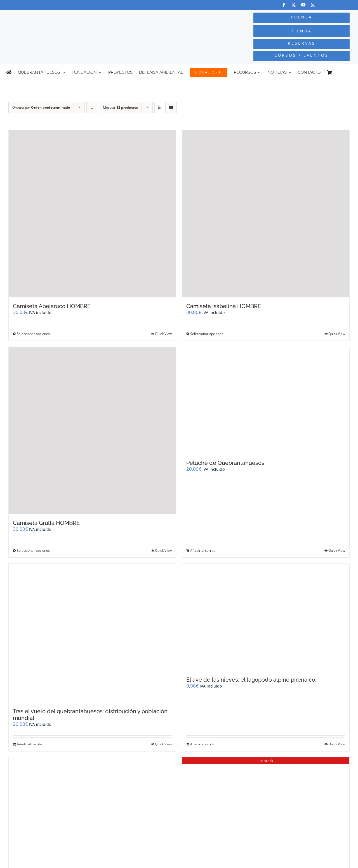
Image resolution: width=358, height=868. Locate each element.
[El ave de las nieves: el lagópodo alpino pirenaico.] (266, 617)
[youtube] (303, 5)
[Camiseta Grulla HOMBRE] (92, 431)
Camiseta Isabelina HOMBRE (224, 306)
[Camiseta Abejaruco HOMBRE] (92, 214)
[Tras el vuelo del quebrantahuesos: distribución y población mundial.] (92, 633)
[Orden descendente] (92, 107)
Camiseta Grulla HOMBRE (46, 523)
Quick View (163, 334)
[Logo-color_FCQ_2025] (67, 17)
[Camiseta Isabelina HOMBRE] (266, 214)
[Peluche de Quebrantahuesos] (266, 400)
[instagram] (313, 5)
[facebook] (284, 5)
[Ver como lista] (171, 107)
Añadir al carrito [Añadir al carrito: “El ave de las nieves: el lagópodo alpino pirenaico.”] (203, 744)
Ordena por (41, 107)
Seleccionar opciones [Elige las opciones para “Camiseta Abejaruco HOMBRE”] (33, 334)
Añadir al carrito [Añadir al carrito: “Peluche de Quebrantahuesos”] (203, 550)
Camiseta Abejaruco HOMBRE (52, 306)
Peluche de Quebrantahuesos (225, 463)
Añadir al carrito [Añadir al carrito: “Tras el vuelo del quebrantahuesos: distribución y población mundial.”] (29, 744)
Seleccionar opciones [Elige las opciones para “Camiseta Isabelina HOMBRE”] (207, 334)
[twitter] (294, 5)
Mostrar (120, 107)
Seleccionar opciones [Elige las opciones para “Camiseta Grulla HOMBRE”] (33, 550)
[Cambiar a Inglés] (349, 72)
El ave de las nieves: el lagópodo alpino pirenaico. (251, 680)
